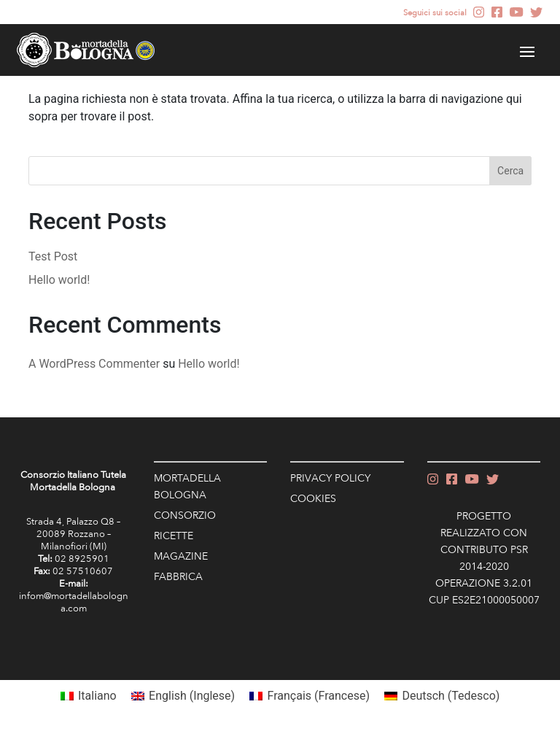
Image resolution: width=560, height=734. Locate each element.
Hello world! (59, 280)
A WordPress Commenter (94, 364)
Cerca (510, 171)
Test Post (53, 256)
